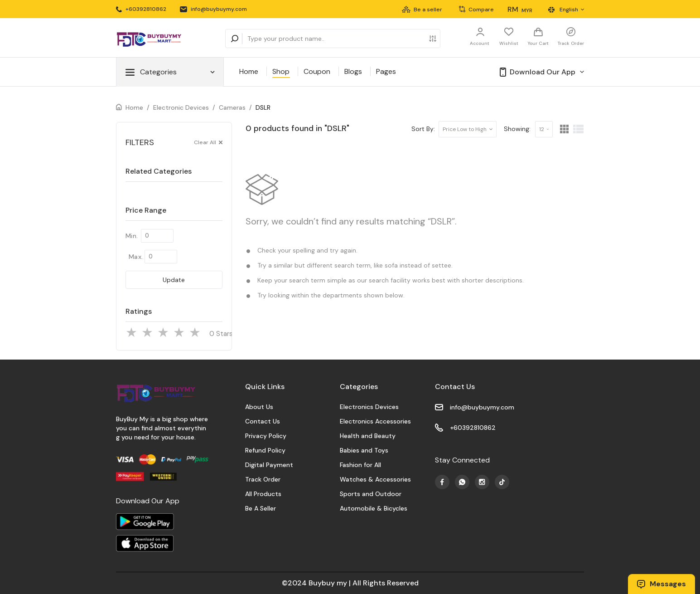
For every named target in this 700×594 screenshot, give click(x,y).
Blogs (353, 71)
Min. (132, 236)
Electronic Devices (181, 107)
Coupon (317, 71)
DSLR (263, 107)
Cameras (232, 107)
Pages (386, 71)
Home (249, 71)
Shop (281, 71)
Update (174, 280)
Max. (136, 257)
